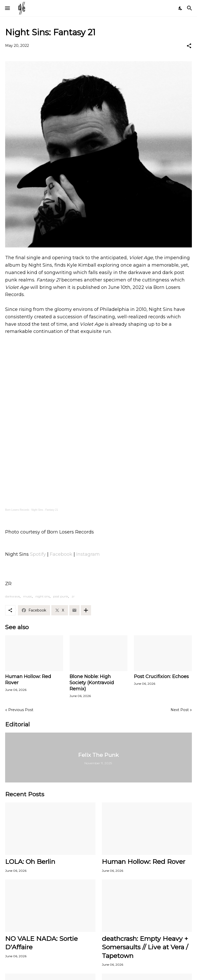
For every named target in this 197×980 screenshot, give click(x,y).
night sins (43, 596)
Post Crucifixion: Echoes (161, 677)
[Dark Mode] (181, 8)
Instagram (88, 554)
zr (73, 596)
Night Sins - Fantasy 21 (45, 510)
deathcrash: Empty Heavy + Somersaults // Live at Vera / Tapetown (145, 947)
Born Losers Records (17, 510)
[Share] (189, 46)
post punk (61, 596)
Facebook (62, 554)
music (28, 596)
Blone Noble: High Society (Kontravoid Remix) (92, 683)
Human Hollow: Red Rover (28, 680)
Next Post (180, 710)
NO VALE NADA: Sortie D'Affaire (41, 943)
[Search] (190, 8)
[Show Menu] (7, 8)
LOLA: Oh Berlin (30, 862)
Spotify (38, 554)
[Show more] (86, 610)
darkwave (12, 596)
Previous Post (21, 710)
